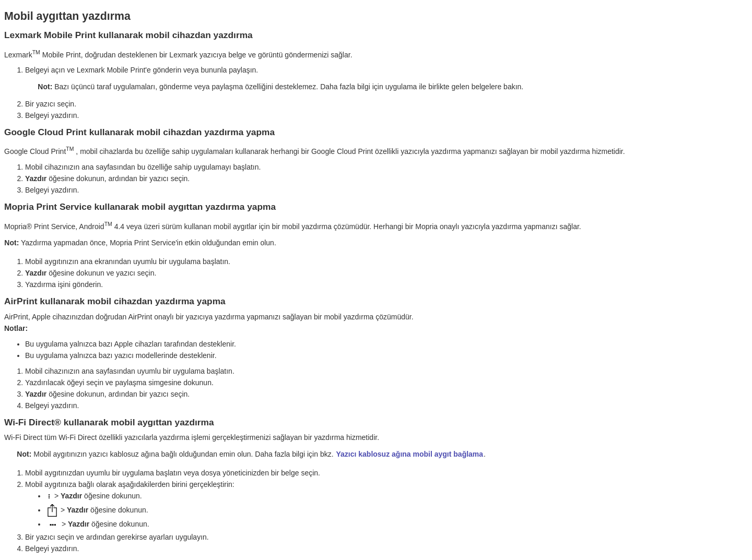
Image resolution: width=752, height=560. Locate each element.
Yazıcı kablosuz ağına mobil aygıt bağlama (409, 454)
